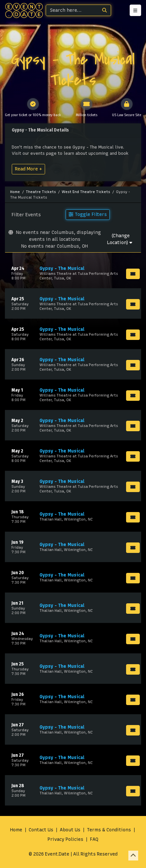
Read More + (28, 169)
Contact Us (41, 830)
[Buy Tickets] (133, 274)
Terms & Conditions (109, 830)
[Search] (72, 10)
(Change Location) (120, 239)
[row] (73, 273)
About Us (70, 830)
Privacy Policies (65, 839)
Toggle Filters (88, 214)
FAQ (94, 839)
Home (16, 830)
